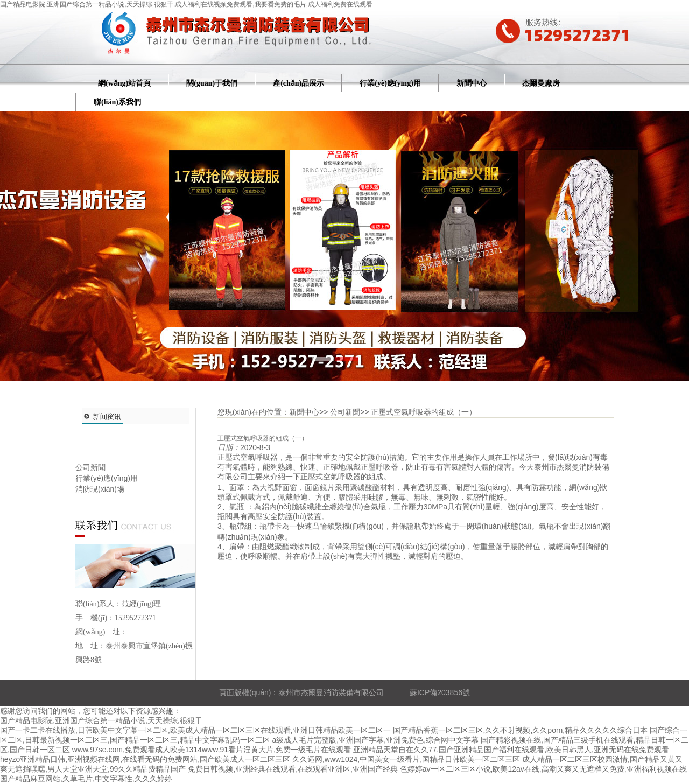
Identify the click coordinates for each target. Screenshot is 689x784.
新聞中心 (472, 83)
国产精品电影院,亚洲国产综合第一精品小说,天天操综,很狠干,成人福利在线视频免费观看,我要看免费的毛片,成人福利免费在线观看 (186, 4)
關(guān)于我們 (212, 83)
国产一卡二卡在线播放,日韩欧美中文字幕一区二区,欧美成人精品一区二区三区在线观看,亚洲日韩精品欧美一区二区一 (195, 730)
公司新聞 (90, 467)
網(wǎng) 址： (101, 632)
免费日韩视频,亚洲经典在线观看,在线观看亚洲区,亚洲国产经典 (293, 769)
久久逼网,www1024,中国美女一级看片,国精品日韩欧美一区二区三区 (406, 759)
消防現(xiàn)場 (100, 489)
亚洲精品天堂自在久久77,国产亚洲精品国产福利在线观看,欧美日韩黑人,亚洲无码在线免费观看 (511, 750)
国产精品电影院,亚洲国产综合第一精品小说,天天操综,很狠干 (101, 720)
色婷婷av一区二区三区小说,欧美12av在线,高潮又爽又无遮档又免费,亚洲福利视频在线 (543, 769)
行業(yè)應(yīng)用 (390, 83)
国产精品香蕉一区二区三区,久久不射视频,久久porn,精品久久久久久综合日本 (521, 730)
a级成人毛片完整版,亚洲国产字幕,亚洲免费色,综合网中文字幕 (375, 740)
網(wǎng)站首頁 (124, 83)
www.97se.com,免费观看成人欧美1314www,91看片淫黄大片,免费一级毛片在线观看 (212, 750)
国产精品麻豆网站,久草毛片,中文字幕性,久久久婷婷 (86, 779)
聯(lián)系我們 (117, 102)
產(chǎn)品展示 (298, 83)
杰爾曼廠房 (541, 83)
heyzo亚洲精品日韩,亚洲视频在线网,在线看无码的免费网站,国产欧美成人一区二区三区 (145, 759)
